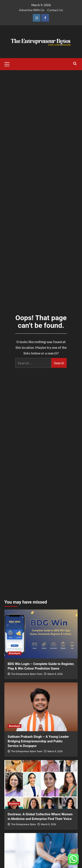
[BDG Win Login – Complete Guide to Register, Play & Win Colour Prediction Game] (41, 634)
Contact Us (55, 10)
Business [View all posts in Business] (14, 804)
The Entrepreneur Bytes (24, 824)
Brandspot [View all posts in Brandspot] (15, 653)
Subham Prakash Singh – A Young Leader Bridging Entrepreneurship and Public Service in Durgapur (38, 741)
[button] (9, 64)
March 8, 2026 (55, 674)
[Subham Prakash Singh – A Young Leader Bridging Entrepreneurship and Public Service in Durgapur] (41, 707)
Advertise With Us (32, 10)
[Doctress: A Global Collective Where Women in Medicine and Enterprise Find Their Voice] (41, 784)
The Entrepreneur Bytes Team (27, 674)
